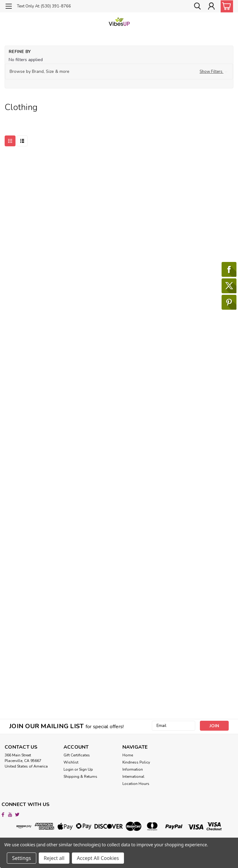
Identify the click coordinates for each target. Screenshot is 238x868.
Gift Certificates (77, 755)
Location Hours (136, 784)
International (133, 777)
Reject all (54, 858)
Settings (22, 858)
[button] (119, 72)
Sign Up (86, 769)
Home (128, 755)
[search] (197, 6)
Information (133, 769)
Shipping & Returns (80, 777)
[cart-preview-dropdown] (225, 6)
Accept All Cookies (98, 858)
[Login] (211, 6)
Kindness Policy (136, 762)
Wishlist (71, 762)
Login (68, 769)
